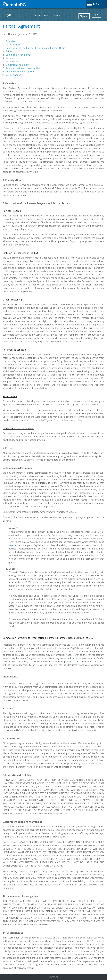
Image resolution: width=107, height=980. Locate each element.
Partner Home (41, 15)
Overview (11, 41)
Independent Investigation (20, 72)
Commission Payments (18, 55)
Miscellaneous (13, 75)
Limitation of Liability (17, 65)
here (101, 535)
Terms (9, 58)
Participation (13, 45)
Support (58, 15)
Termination (12, 61)
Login (96, 15)
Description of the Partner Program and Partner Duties (36, 48)
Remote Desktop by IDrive (15, 4)
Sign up (84, 16)
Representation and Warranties (23, 68)
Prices (9, 51)
